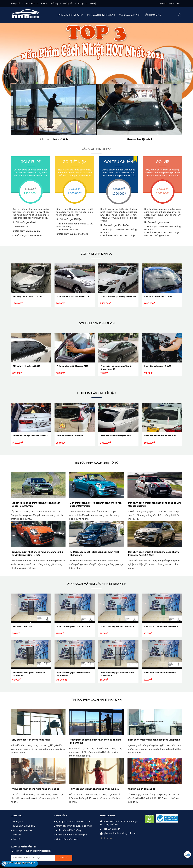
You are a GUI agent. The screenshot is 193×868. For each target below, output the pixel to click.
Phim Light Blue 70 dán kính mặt (28, 297)
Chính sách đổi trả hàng (69, 831)
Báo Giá (17, 835)
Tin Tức (43, 4)
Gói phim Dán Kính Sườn (97, 324)
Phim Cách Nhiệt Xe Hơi (71, 15)
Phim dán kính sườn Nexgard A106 (72, 366)
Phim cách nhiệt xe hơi (139, 140)
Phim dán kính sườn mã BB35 (27, 366)
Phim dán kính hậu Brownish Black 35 (30, 436)
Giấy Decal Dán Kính (130, 15)
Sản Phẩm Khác (153, 15)
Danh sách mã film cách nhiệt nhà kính (96, 584)
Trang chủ (18, 822)
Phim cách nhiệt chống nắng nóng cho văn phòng (154, 740)
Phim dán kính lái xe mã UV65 (158, 297)
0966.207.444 (174, 4)
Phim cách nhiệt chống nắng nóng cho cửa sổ (35, 789)
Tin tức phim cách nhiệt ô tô (97, 463)
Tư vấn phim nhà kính (24, 826)
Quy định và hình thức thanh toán (73, 822)
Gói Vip (162, 162)
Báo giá (81, 4)
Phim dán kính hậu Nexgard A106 (116, 436)
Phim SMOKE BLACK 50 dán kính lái (73, 297)
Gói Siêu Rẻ (31, 162)
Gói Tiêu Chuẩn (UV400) (119, 162)
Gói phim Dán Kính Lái (96, 254)
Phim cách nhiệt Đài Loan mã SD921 (73, 627)
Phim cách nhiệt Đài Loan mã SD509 (117, 627)
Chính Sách (30, 4)
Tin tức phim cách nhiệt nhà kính (96, 700)
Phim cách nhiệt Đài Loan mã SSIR (160, 673)
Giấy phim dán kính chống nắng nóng (31, 740)
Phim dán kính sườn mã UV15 (158, 366)
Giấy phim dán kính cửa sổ (142, 789)
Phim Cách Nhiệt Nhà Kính (101, 15)
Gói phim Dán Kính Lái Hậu (96, 393)
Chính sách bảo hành (67, 839)
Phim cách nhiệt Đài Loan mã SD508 (161, 627)
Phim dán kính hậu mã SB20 (70, 436)
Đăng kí (64, 858)
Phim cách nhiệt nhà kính (54, 140)
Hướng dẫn (68, 4)
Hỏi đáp (55, 4)
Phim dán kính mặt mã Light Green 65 (118, 297)
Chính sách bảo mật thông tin (72, 835)
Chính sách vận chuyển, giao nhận (74, 826)
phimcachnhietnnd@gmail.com (120, 833)
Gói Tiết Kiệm (75, 162)
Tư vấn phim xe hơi (23, 831)
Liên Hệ (92, 4)
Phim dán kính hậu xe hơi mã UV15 (160, 436)
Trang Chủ (16, 4)
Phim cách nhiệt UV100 (24, 627)
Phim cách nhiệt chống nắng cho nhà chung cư (94, 789)
